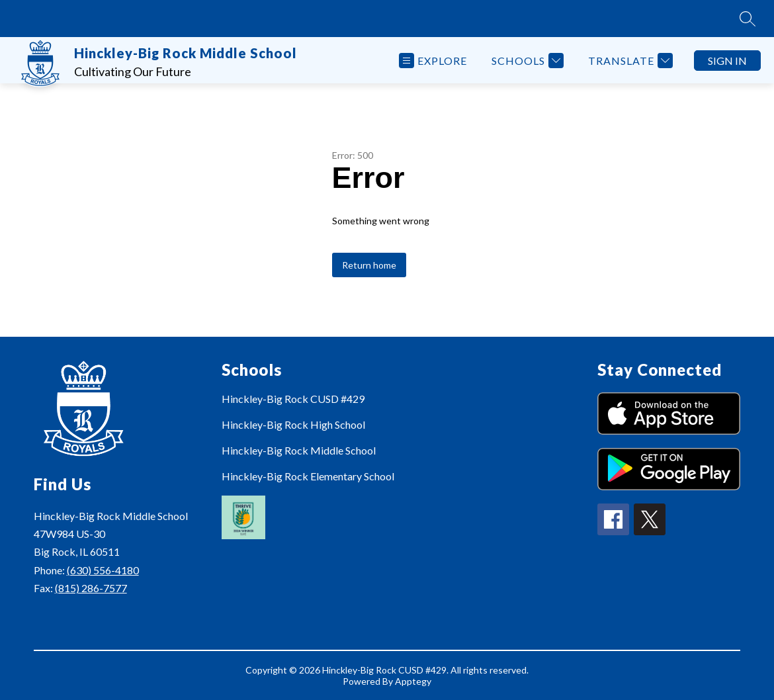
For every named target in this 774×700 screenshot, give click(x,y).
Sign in (727, 61)
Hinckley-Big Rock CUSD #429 (293, 399)
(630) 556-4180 (103, 570)
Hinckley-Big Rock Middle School (299, 450)
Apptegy (413, 681)
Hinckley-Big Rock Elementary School (308, 476)
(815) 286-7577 (91, 588)
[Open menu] (433, 61)
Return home (369, 265)
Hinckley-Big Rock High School (293, 424)
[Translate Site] (629, 61)
